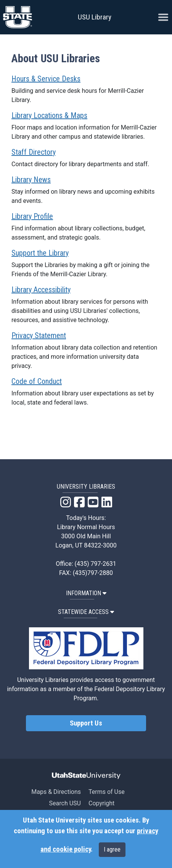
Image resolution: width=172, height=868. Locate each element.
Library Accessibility (41, 290)
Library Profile (32, 216)
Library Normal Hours (86, 527)
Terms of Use (107, 792)
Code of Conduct (37, 381)
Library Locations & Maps (49, 115)
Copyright (101, 803)
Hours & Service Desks (46, 79)
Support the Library (40, 253)
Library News (31, 180)
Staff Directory (34, 152)
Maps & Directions (56, 792)
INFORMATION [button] (86, 593)
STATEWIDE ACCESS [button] (86, 612)
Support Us (86, 723)
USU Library (95, 17)
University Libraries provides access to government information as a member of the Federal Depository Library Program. (86, 689)
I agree (112, 849)
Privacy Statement (39, 335)
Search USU (65, 803)
